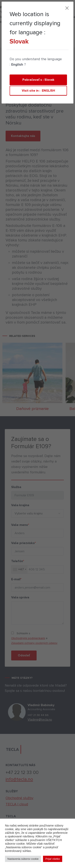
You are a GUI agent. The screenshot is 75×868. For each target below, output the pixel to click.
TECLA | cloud (15, 43)
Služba (15, 487)
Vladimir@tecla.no (41, 720)
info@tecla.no (19, 779)
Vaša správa (19, 597)
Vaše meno (19, 525)
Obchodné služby (19, 798)
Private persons (21, 71)
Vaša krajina (19, 505)
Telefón (16, 561)
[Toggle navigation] (50, 43)
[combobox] (18, 569)
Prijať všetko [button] (53, 859)
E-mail (15, 579)
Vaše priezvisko (22, 543)
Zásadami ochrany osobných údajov (33, 643)
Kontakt (38, 43)
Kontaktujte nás (23, 131)
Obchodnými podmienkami (27, 638)
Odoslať (23, 655)
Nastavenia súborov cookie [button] (23, 859)
